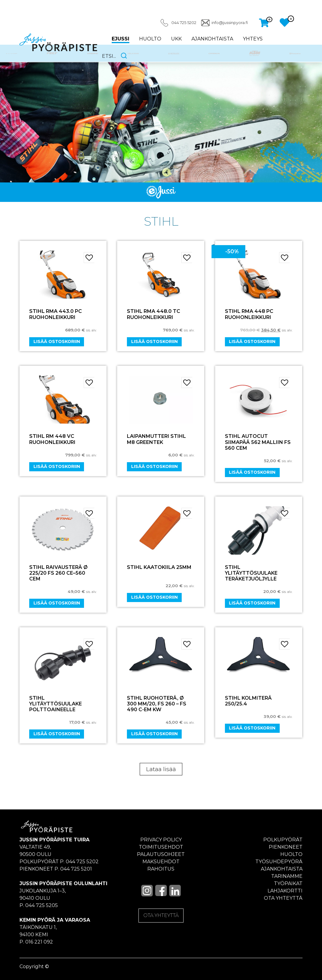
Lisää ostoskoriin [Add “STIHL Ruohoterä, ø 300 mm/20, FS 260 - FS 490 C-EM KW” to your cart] (154, 734)
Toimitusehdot (161, 847)
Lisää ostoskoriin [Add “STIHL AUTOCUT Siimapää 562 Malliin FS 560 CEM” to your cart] (252, 472)
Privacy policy (161, 840)
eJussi (121, 39)
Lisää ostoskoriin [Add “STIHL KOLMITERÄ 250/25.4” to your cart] (252, 728)
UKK (176, 39)
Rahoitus (161, 869)
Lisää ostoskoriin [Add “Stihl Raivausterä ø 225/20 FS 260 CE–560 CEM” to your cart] (57, 603)
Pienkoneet (286, 847)
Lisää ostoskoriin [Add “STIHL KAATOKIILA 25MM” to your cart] (154, 597)
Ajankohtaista (212, 39)
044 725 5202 (184, 23)
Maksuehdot (161, 862)
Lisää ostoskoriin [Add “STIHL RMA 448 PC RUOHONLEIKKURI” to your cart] (252, 341)
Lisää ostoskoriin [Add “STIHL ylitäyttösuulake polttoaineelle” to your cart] (57, 734)
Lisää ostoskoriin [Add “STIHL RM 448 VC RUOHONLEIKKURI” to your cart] (57, 466)
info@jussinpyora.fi (230, 23)
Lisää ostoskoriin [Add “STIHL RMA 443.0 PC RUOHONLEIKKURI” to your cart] (57, 341)
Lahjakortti (285, 891)
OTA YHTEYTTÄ (161, 915)
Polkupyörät (283, 840)
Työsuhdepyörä (279, 862)
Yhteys (253, 39)
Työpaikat (288, 883)
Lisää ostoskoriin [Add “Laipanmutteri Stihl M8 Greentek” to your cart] (154, 466)
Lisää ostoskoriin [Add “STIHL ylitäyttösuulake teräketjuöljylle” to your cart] (252, 603)
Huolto (150, 39)
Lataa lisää (161, 769)
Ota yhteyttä (283, 898)
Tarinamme (287, 876)
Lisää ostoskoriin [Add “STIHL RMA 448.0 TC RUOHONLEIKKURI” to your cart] (154, 341)
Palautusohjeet (161, 854)
